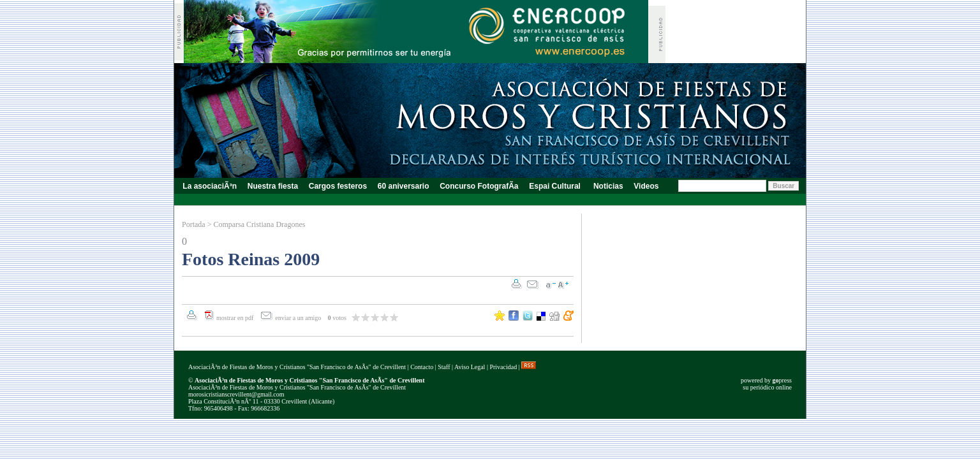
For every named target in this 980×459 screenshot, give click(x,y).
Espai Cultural (556, 186)
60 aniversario (403, 186)
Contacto (422, 367)
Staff (444, 367)
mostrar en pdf (235, 318)
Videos (646, 186)
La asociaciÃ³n (210, 186)
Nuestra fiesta (272, 186)
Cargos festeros (338, 186)
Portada (194, 224)
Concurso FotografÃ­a (479, 186)
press (782, 380)
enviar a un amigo (299, 318)
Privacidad (503, 367)
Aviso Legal (470, 367)
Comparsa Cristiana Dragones (259, 224)
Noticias (608, 186)
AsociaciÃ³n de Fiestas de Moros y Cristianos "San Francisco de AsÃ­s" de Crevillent (297, 367)
